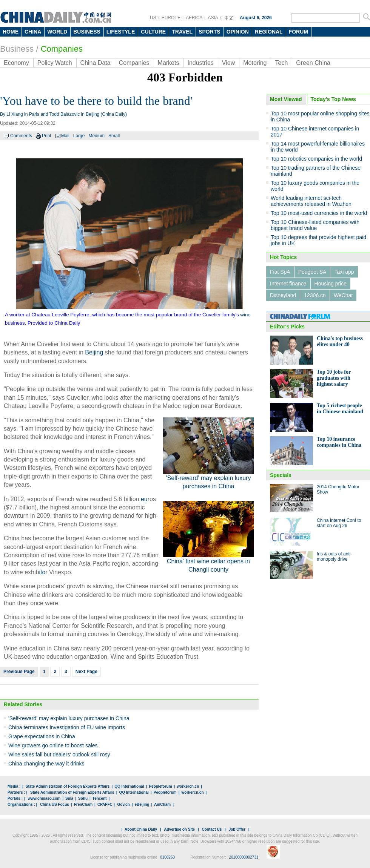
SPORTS (210, 32)
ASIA (213, 18)
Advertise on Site (179, 829)
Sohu (83, 798)
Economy (16, 63)
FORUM (298, 32)
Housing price (331, 284)
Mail (65, 136)
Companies (62, 49)
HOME (11, 32)
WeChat (343, 295)
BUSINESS (87, 32)
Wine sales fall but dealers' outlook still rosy (59, 755)
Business (17, 49)
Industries (200, 63)
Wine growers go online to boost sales (53, 745)
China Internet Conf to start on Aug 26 (339, 523)
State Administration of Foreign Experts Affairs (68, 786)
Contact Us (212, 829)
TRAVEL (182, 32)
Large (79, 136)
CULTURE (153, 32)
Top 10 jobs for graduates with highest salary (334, 378)
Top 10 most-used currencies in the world (319, 213)
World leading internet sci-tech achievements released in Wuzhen (311, 201)
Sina (69, 798)
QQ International (129, 786)
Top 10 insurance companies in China (339, 442)
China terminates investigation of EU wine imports (67, 727)
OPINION (238, 32)
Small (114, 136)
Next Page (86, 672)
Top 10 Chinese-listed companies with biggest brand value (315, 225)
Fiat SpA (280, 272)
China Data (96, 63)
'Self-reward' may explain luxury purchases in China (69, 718)
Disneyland (283, 295)
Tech (281, 63)
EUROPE (171, 18)
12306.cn (315, 295)
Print (47, 136)
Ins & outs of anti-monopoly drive (334, 557)
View (228, 63)
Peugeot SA (312, 272)
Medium (96, 136)
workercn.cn (188, 786)
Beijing (94, 352)
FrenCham (83, 804)
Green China (313, 63)
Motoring (255, 63)
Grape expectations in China (42, 736)
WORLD (57, 32)
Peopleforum (160, 786)
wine (245, 315)
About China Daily (141, 829)
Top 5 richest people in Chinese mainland (340, 409)
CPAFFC (105, 804)
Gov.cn (124, 804)
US (153, 18)
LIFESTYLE (121, 32)
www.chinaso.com (44, 798)
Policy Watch (55, 63)
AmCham (162, 804)
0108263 (167, 857)
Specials (281, 475)
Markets (169, 63)
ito (42, 572)
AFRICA (194, 18)
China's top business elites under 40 (340, 341)
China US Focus (55, 804)
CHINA (33, 32)
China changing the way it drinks (46, 764)
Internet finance (288, 284)
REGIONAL (269, 32)
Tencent (100, 798)
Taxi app (344, 272)
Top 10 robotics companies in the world (316, 159)
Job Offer (237, 829)
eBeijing (142, 804)
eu (144, 499)
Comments (21, 136)
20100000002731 (244, 857)
